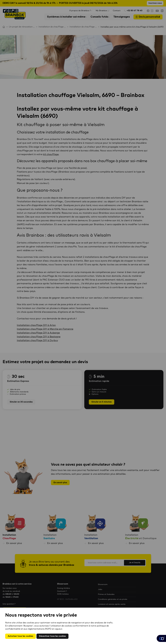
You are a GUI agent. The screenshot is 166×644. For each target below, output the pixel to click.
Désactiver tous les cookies (54, 636)
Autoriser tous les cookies (21, 636)
